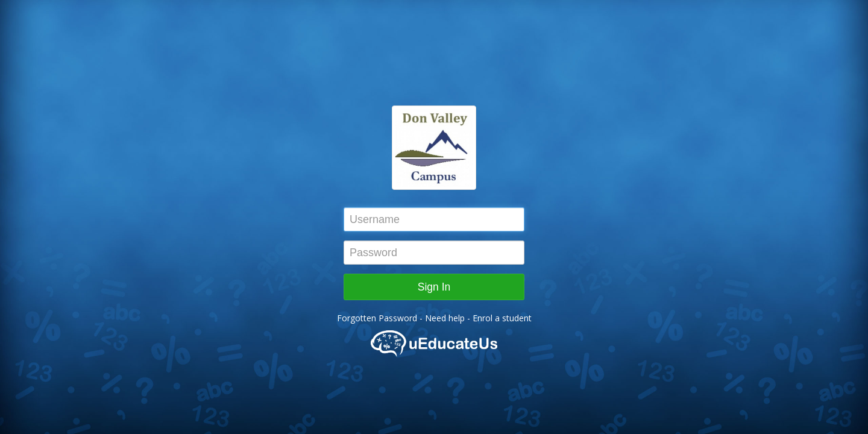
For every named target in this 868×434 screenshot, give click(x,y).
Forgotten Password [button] (377, 318)
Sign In (434, 287)
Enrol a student (502, 318)
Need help (446, 318)
